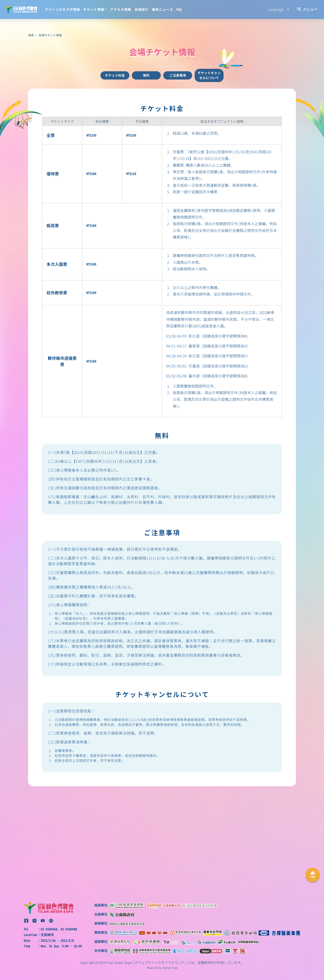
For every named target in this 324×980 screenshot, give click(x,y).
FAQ (179, 10)
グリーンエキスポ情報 (62, 10)
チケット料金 (115, 75)
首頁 (31, 35)
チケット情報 (94, 10)
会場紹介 (142, 10)
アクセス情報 (121, 10)
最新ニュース (162, 10)
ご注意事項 (178, 75)
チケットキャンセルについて (209, 75)
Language (277, 9)
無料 (146, 75)
